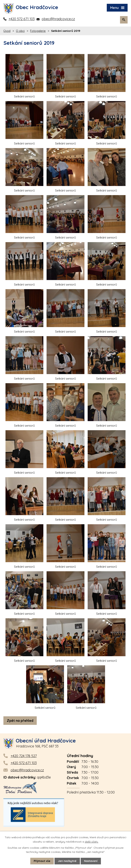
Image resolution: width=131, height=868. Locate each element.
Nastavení (91, 861)
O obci (20, 31)
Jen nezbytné (67, 861)
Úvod (7, 31)
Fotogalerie (38, 31)
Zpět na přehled (20, 721)
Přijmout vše (42, 861)
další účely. (92, 841)
